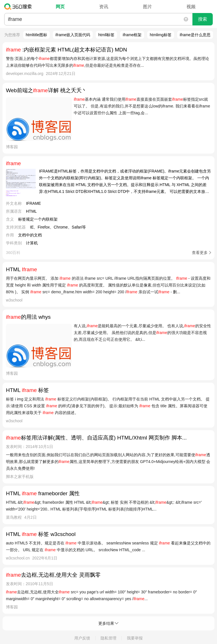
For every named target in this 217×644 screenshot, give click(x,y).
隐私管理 (108, 638)
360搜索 (19, 7)
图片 (147, 7)
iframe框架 (132, 35)
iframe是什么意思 (195, 35)
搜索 (203, 19)
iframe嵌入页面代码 (73, 35)
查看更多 (200, 253)
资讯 (104, 7)
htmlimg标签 (161, 35)
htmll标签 (107, 35)
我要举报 (135, 638)
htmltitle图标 (36, 35)
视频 (191, 7)
